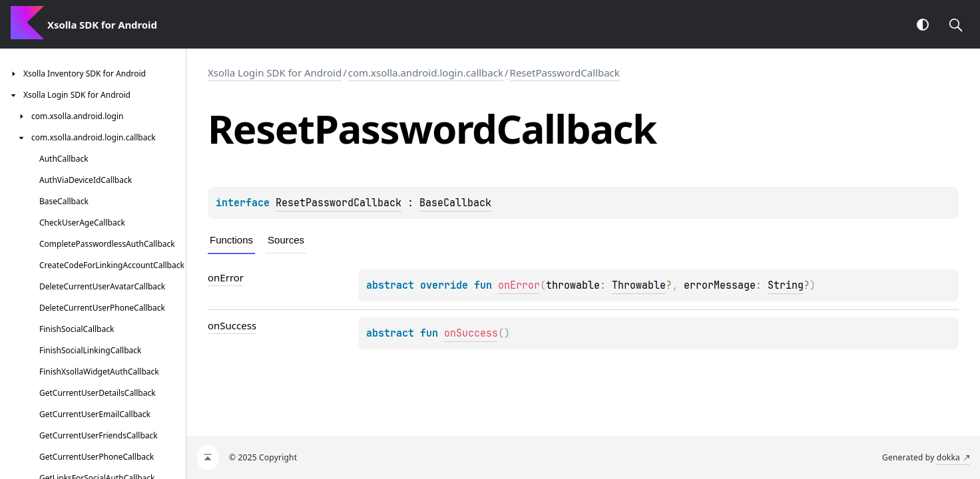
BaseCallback (455, 203)
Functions (231, 240)
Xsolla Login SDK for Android (275, 73)
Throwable (639, 285)
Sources (286, 240)
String (786, 285)
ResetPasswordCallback (565, 73)
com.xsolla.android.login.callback (426, 73)
